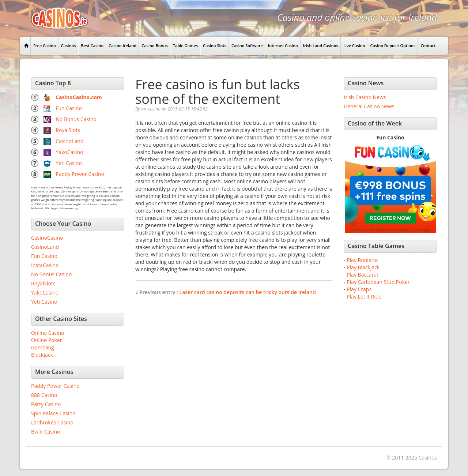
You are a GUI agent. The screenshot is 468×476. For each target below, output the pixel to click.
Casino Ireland (122, 46)
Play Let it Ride (364, 297)
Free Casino (45, 46)
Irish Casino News (365, 97)
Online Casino (48, 333)
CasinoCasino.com (79, 97)
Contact (428, 46)
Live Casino (354, 46)
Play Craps (359, 289)
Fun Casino (69, 108)
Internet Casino (283, 46)
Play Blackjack (363, 267)
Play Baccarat (363, 275)
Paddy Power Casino (80, 174)
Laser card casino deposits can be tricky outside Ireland (248, 292)
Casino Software (247, 46)
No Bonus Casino (76, 119)
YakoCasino (69, 152)
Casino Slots (215, 46)
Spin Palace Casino (53, 413)
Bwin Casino (46, 432)
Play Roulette (362, 260)
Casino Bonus (155, 46)
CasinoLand (69, 141)
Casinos (69, 46)
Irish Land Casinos (321, 46)
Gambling (43, 347)
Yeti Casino (69, 163)
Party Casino (46, 404)
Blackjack (42, 355)
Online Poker (46, 340)
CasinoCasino (47, 238)
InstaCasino (45, 265)
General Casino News (369, 106)
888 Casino (44, 395)
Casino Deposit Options (393, 46)
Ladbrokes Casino (52, 422)
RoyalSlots (68, 130)
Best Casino (92, 46)
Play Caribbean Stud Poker (378, 282)
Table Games (185, 46)
